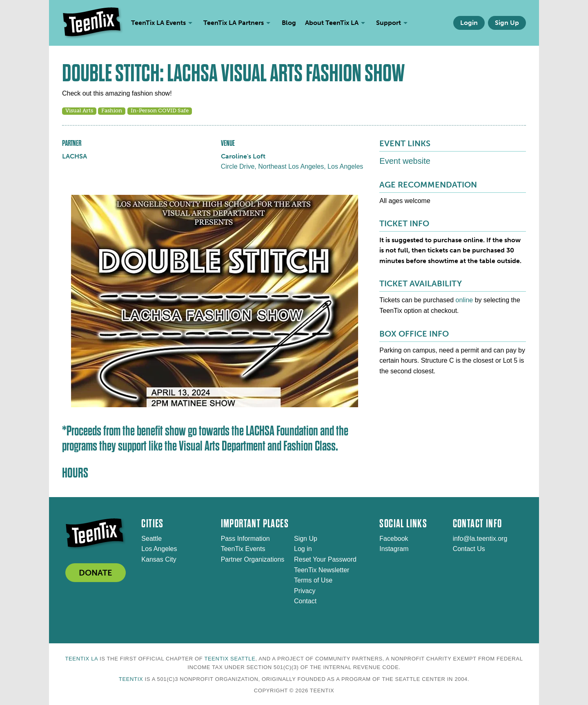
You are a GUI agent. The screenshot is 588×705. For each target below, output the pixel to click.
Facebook (394, 539)
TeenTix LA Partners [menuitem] (234, 23)
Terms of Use (313, 580)
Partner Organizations (253, 559)
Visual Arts (79, 110)
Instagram (394, 549)
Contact (305, 601)
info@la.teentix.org (480, 539)
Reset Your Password (325, 559)
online (464, 300)
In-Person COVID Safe (160, 110)
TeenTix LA (81, 659)
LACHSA (75, 156)
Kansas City (159, 559)
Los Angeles (159, 549)
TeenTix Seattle (230, 659)
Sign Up (507, 23)
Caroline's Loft (243, 156)
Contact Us (469, 549)
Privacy (305, 591)
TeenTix (131, 679)
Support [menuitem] (389, 23)
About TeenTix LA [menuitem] (332, 23)
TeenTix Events (243, 549)
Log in (303, 549)
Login (469, 23)
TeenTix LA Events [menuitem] (158, 23)
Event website (405, 161)
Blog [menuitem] (289, 23)
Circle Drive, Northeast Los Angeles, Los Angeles (292, 166)
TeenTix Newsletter (322, 570)
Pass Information (245, 539)
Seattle (151, 539)
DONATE (96, 573)
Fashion (112, 110)
